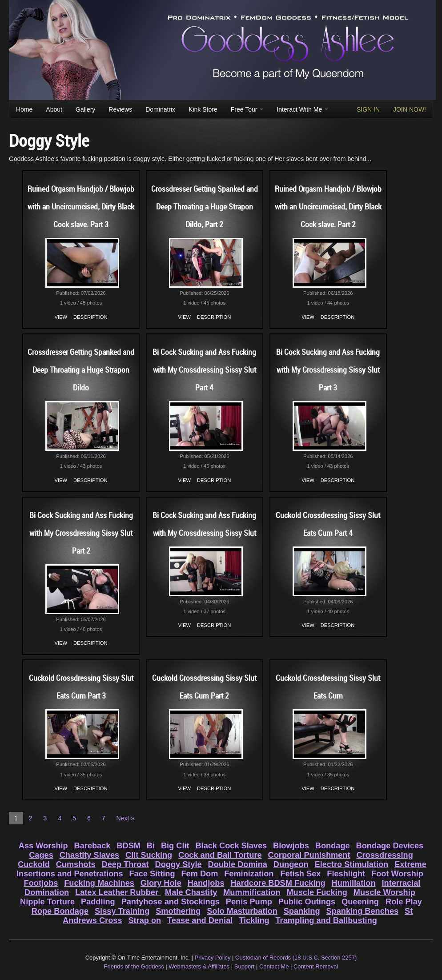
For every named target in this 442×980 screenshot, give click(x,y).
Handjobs (206, 883)
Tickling (254, 920)
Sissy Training (122, 911)
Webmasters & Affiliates (199, 966)
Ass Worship (43, 846)
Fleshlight (346, 874)
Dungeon (291, 864)
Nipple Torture (47, 902)
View (61, 317)
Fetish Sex (300, 874)
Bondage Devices (390, 846)
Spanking (302, 911)
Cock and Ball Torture (220, 855)
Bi (151, 846)
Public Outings (307, 902)
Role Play (404, 902)
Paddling (98, 902)
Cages (41, 855)
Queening (361, 902)
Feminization (250, 874)
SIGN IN (368, 109)
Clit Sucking (149, 855)
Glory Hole (161, 883)
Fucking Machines (99, 883)
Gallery (85, 109)
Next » (125, 818)
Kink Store (203, 109)
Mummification (252, 892)
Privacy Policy (213, 958)
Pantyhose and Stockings (171, 902)
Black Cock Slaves (231, 846)
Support (245, 966)
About (54, 109)
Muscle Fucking (317, 892)
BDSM (129, 846)
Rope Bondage (60, 911)
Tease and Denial (200, 920)
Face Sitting (152, 874)
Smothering (178, 911)
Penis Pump (249, 902)
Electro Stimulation (352, 864)
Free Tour (247, 109)
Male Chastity (191, 892)
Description (90, 317)
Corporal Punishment (309, 855)
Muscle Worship (384, 892)
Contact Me (274, 966)
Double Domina (238, 864)
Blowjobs (291, 846)
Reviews (120, 109)
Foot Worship (397, 874)
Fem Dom (199, 874)
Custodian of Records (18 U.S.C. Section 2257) (296, 958)
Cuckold (34, 864)
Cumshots (76, 864)
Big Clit (175, 846)
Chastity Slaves (89, 855)
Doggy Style (179, 864)
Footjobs (41, 883)
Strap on (145, 920)
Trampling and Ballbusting (326, 920)
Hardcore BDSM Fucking (278, 883)
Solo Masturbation (242, 911)
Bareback (92, 846)
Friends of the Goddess (134, 966)
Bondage (333, 846)
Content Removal (316, 966)
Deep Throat (125, 864)
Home (24, 109)
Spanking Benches (362, 911)
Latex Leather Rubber (118, 892)
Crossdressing (384, 855)
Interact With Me (302, 109)
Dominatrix (160, 109)
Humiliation (354, 883)
